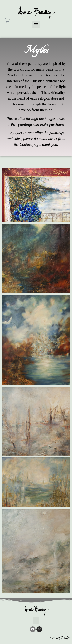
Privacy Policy (60, 638)
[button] (36, 25)
